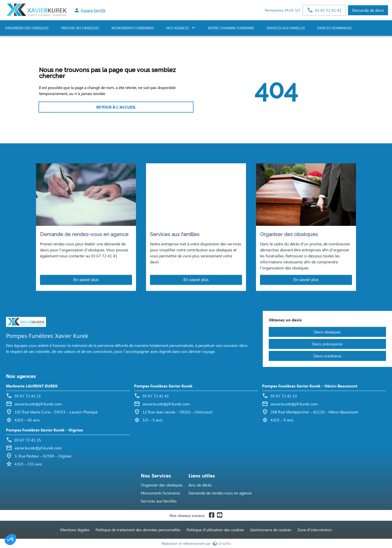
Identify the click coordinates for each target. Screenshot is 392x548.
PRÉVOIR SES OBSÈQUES (80, 28)
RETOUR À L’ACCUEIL (116, 107)
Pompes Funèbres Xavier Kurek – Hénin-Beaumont (310, 386)
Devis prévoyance (327, 344)
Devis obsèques (327, 332)
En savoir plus (86, 280)
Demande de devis (368, 10)
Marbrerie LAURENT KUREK (32, 386)
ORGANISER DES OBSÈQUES (27, 28)
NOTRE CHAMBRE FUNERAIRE (231, 28)
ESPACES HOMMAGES (334, 28)
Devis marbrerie (327, 356)
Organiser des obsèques (162, 485)
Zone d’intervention (314, 530)
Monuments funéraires (133, 28)
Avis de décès (200, 485)
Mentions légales (75, 530)
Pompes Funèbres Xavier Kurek (163, 386)
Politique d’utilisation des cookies (215, 530)
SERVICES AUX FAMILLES (286, 28)
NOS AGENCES (178, 28)
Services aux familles (159, 501)
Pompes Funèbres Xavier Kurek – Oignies (44, 430)
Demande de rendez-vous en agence (220, 493)
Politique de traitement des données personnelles (138, 530)
